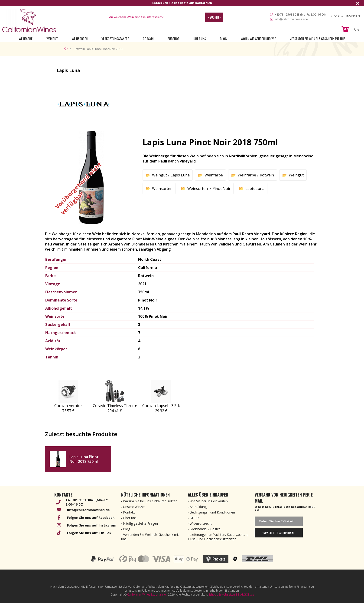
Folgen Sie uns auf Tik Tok (89, 533)
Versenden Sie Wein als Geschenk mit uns (317, 38)
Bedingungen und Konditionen (212, 512)
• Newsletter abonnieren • (279, 533)
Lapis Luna (180, 175)
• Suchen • (214, 17)
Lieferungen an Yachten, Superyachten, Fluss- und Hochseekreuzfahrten (218, 537)
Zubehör (173, 38)
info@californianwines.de (291, 19)
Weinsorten (80, 38)
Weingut (52, 38)
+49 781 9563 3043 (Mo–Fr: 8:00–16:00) (300, 15)
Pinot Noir (221, 189)
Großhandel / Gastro (205, 529)
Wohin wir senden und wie (258, 38)
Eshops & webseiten (222, 595)
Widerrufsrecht (201, 523)
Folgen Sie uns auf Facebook (91, 518)
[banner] (29, 21)
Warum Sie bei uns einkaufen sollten (150, 501)
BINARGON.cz (245, 595)
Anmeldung (198, 507)
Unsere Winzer (134, 507)
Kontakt (129, 512)
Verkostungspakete (115, 38)
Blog (223, 38)
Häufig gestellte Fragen (140, 523)
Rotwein (267, 175)
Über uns (200, 38)
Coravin (148, 38)
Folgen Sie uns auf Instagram (92, 525)
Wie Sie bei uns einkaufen (209, 501)
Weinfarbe (26, 38)
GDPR (194, 518)
